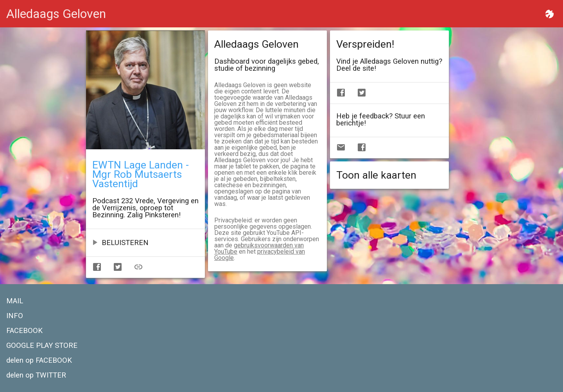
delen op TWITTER (36, 375)
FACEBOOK (24, 331)
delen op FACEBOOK (39, 360)
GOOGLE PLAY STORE (42, 345)
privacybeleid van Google (260, 255)
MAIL (15, 301)
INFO (15, 316)
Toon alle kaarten (376, 175)
